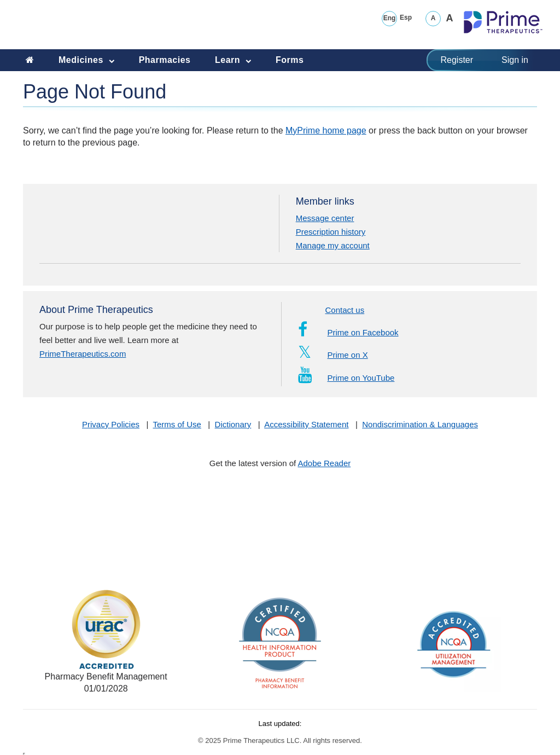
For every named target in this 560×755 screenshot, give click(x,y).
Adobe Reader (325, 463)
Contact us (345, 310)
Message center (325, 218)
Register (457, 60)
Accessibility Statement (306, 424)
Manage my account (333, 245)
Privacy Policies (111, 424)
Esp (406, 18)
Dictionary (233, 424)
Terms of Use (177, 424)
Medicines (91, 59)
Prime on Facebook (348, 332)
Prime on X (333, 355)
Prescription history (331, 232)
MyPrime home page (326, 130)
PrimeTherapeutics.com (83, 354)
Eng (390, 18)
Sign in (515, 60)
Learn (237, 59)
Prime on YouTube (346, 378)
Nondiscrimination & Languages (420, 424)
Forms (290, 60)
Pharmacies (165, 60)
